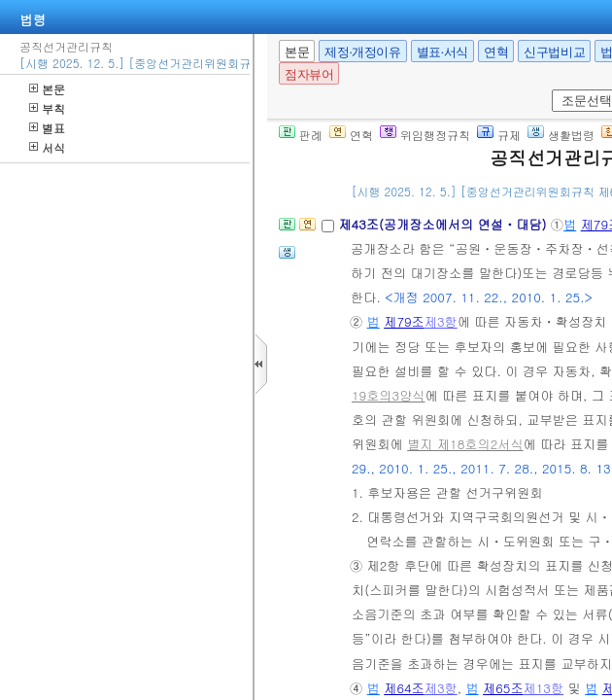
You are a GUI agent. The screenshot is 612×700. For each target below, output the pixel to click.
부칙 (47, 108)
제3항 (441, 321)
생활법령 (561, 135)
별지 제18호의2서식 (465, 444)
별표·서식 (442, 52)
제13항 (544, 688)
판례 (301, 135)
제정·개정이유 (362, 52)
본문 (47, 89)
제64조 (404, 688)
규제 (499, 135)
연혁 (496, 52)
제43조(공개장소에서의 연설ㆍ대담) (444, 224)
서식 (47, 147)
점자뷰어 (309, 74)
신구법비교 (554, 52)
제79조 (404, 321)
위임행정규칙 (425, 135)
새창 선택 (548, 90)
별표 (47, 128)
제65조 (503, 688)
